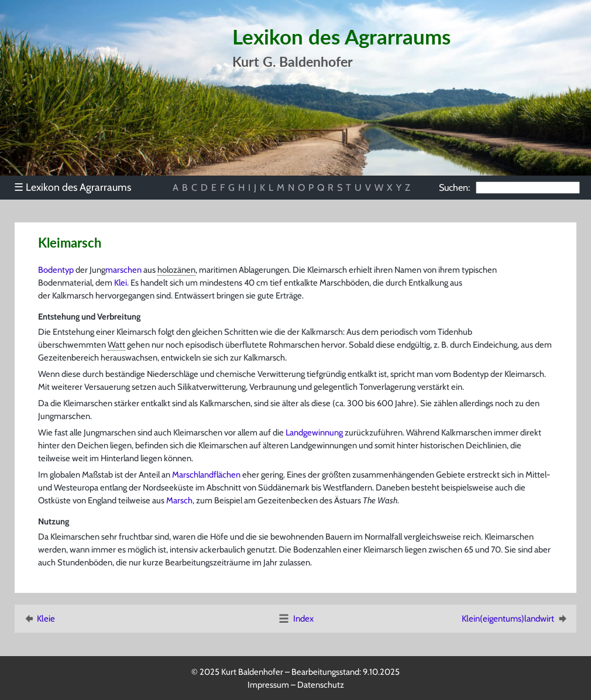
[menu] (78, 187)
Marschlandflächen (206, 475)
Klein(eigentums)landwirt (515, 619)
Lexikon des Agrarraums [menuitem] (73, 187)
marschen (123, 270)
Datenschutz (321, 685)
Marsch (179, 500)
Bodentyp (56, 270)
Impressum (268, 685)
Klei (121, 283)
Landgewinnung (314, 433)
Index (295, 619)
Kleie (39, 619)
